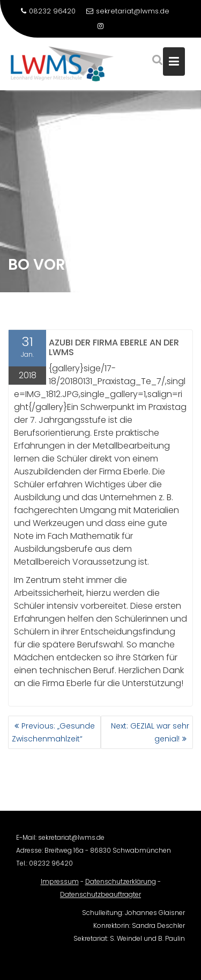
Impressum (60, 887)
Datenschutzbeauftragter (100, 900)
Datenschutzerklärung (121, 887)
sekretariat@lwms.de (128, 11)
